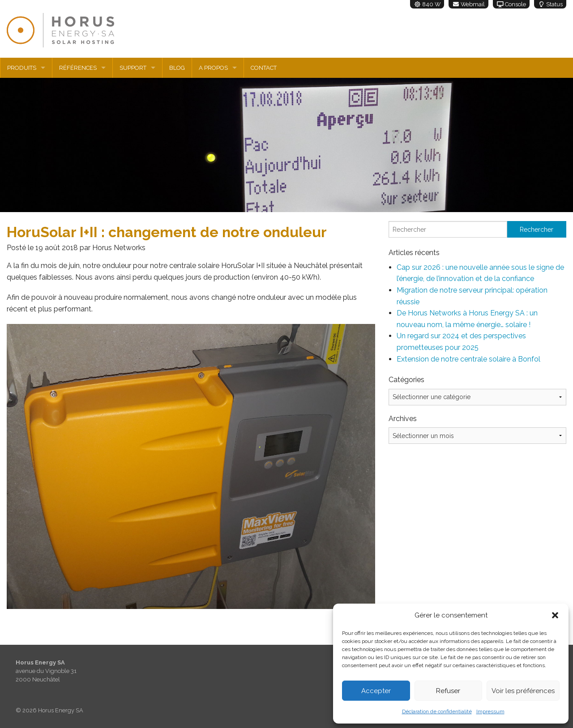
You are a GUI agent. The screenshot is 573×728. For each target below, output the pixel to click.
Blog (177, 68)
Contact (264, 68)
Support (133, 68)
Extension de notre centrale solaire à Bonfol (468, 359)
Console (511, 4)
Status (550, 4)
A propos (213, 68)
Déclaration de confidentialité (437, 711)
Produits (22, 68)
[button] (555, 615)
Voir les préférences (523, 691)
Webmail (468, 4)
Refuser (448, 691)
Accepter (376, 691)
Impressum (490, 711)
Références (78, 68)
